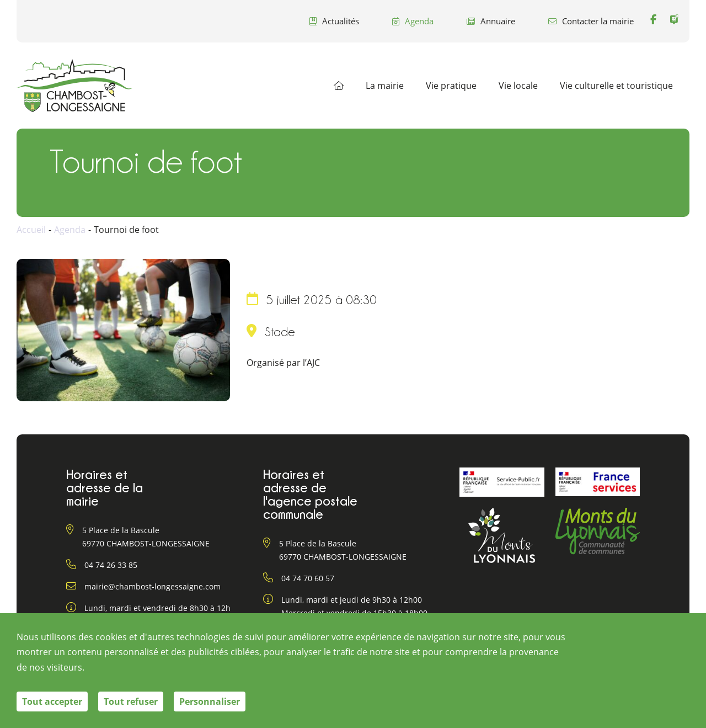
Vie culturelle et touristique (616, 86)
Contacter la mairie (591, 21)
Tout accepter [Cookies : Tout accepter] (52, 702)
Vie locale (518, 86)
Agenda (413, 21)
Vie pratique (451, 86)
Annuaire (491, 21)
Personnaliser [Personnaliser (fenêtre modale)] (210, 702)
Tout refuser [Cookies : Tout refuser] (131, 702)
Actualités (334, 21)
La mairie (385, 86)
